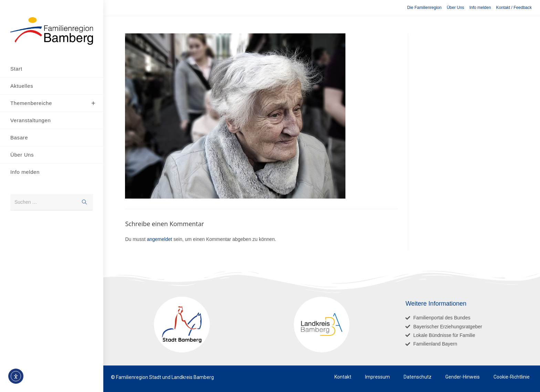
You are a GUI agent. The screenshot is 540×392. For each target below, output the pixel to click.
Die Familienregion (424, 8)
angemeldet (159, 239)
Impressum (377, 377)
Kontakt (343, 377)
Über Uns (455, 8)
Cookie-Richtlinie (512, 377)
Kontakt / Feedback (514, 8)
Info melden (480, 8)
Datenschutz (418, 377)
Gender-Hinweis (463, 377)
